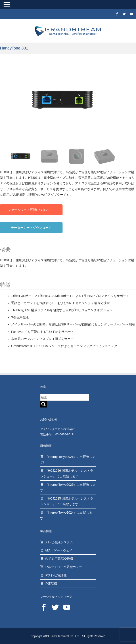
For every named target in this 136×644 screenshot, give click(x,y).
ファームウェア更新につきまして (31, 210)
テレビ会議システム (59, 542)
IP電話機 (51, 584)
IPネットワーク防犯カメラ (64, 567)
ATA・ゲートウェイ (59, 550)
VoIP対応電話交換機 (59, 559)
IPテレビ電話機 (56, 575)
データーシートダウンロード (31, 228)
